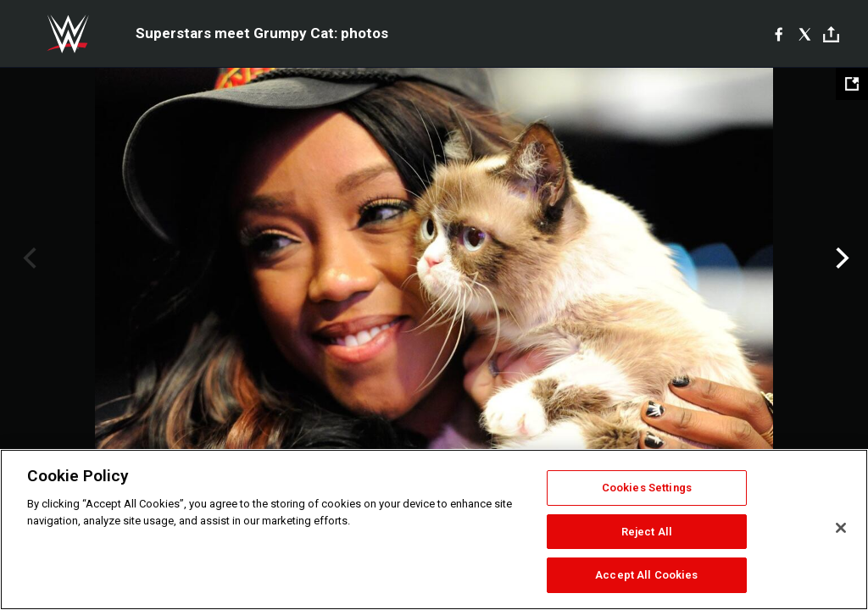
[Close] (841, 528)
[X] (805, 34)
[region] (434, 530)
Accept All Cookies (646, 575)
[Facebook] (779, 34)
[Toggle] (831, 34)
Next (840, 258)
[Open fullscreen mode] (852, 84)
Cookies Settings (647, 488)
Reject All (647, 532)
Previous (28, 258)
